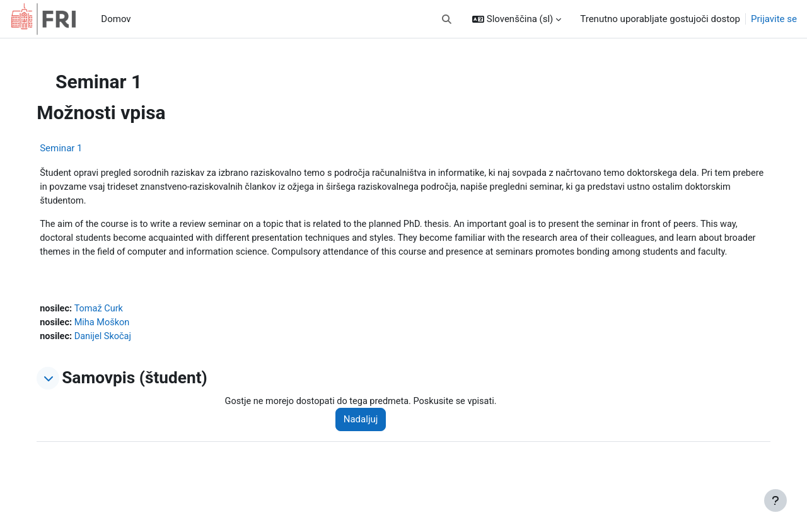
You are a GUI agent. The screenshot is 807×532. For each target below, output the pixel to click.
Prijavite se (774, 19)
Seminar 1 (88, 148)
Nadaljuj (379, 439)
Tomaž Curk (127, 327)
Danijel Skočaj (132, 355)
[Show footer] (775, 500)
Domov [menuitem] (116, 19)
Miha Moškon (131, 341)
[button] (447, 19)
